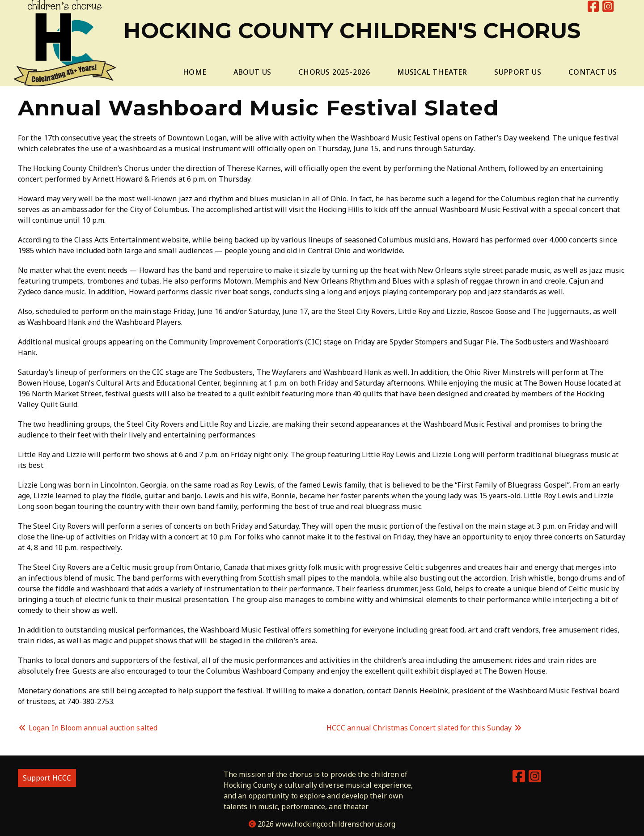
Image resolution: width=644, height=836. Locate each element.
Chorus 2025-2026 (334, 72)
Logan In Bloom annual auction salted (88, 728)
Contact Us (593, 72)
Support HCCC (47, 778)
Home (195, 72)
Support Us (518, 72)
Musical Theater (432, 72)
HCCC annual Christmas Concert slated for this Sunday (424, 728)
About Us (252, 72)
